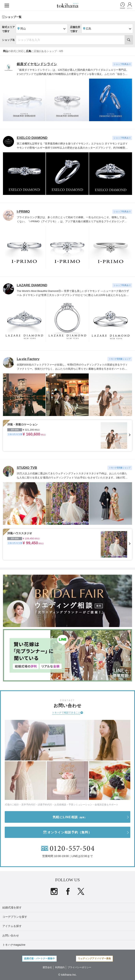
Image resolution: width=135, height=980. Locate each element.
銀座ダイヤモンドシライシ (37, 64)
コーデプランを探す (15, 917)
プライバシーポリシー (79, 967)
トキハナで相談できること (66, 713)
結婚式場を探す (12, 907)
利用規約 (60, 967)
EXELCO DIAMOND (32, 138)
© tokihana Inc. (68, 975)
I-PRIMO (23, 212)
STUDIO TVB (27, 468)
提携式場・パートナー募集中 (39, 959)
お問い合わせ (11, 935)
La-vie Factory (28, 359)
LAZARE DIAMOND (32, 285)
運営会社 (47, 967)
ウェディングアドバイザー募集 (94, 959)
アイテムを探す (12, 926)
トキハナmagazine (14, 945)
